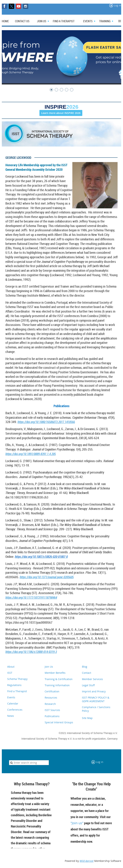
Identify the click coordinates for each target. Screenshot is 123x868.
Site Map (87, 718)
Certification (52, 691)
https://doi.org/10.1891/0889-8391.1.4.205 (31, 454)
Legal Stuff (88, 685)
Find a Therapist (17, 691)
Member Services (92, 679)
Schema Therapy (17, 679)
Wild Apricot (87, 861)
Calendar (13, 703)
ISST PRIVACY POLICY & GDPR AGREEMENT (96, 699)
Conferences (15, 710)
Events (11, 697)
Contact (87, 673)
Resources (51, 698)
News (11, 716)
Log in (118, 5)
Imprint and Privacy (94, 691)
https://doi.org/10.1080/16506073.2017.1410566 (46, 422)
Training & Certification (59, 679)
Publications (52, 716)
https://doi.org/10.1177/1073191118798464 (31, 597)
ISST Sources (52, 710)
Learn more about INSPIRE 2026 (61, 113)
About (11, 667)
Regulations (14, 685)
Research (50, 704)
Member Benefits (55, 673)
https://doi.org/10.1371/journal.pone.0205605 (47, 577)
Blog (85, 667)
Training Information (57, 685)
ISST (10, 673)
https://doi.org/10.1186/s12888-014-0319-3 (31, 652)
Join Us (49, 667)
